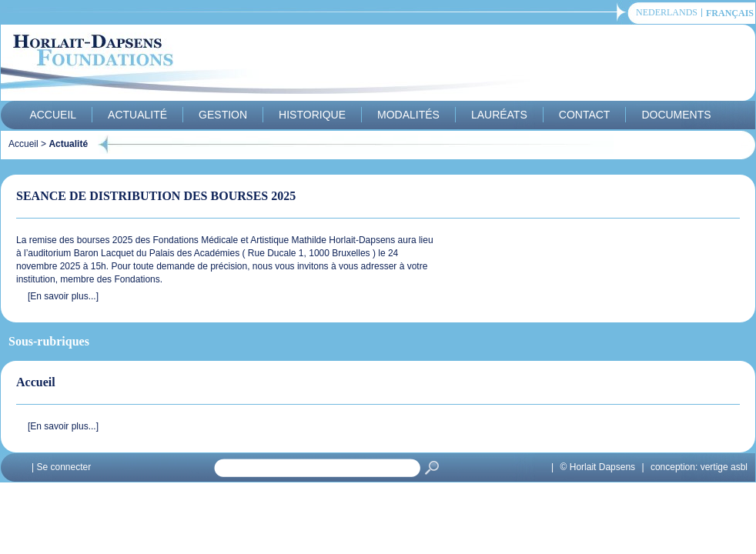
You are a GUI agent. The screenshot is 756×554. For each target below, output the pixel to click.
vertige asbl (724, 467)
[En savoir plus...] (63, 296)
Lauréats (499, 115)
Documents (676, 115)
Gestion (223, 115)
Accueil (53, 115)
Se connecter (64, 467)
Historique (312, 115)
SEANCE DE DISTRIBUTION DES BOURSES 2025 (156, 196)
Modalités (408, 115)
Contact (585, 115)
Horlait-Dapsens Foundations (277, 65)
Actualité (137, 115)
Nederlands (667, 13)
